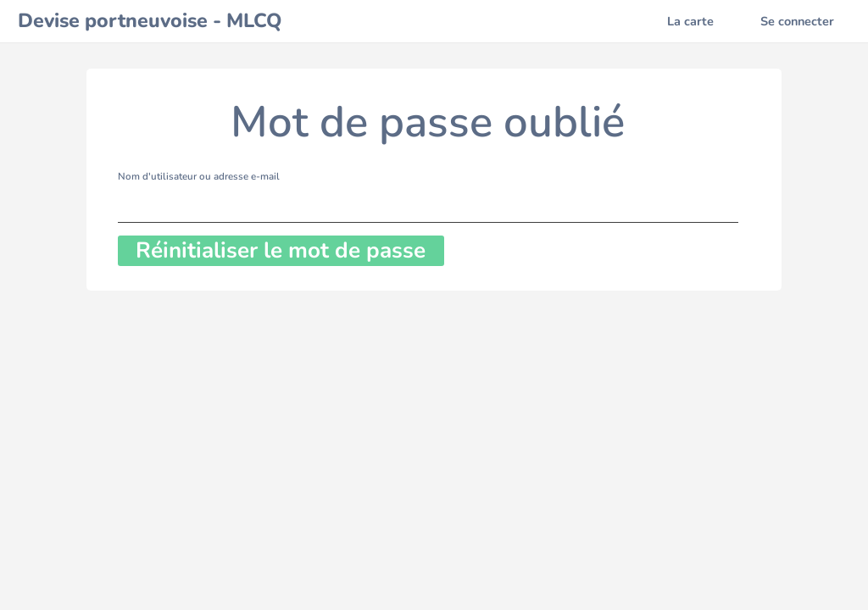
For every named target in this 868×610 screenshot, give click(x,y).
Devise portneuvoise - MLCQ (150, 21)
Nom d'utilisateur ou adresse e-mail (199, 176)
